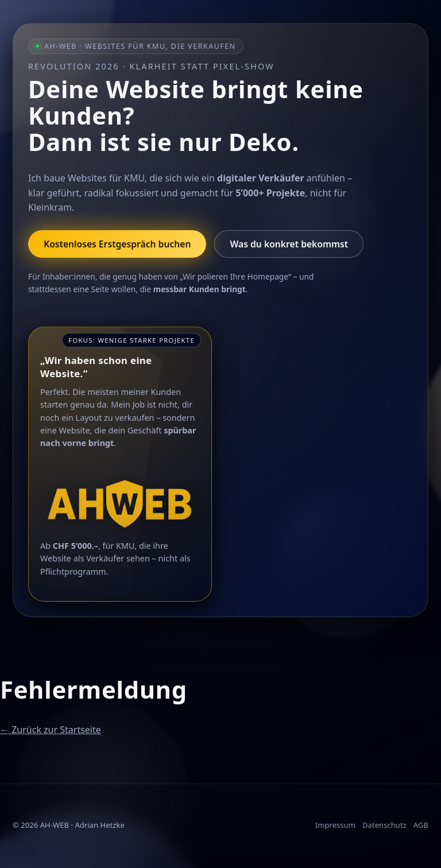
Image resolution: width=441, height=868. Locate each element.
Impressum (335, 825)
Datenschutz (384, 825)
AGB (421, 825)
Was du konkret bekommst (289, 244)
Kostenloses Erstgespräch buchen (117, 244)
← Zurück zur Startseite (51, 730)
